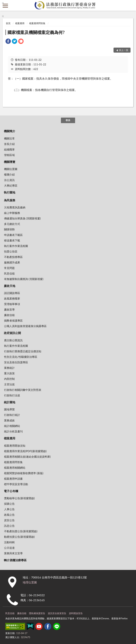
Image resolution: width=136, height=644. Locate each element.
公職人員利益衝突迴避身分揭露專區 (25, 326)
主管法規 (9, 384)
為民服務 (10, 200)
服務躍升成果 (12, 262)
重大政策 (9, 373)
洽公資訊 (9, 180)
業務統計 (9, 368)
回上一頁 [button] (124, 50)
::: (3, 3)
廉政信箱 (9, 315)
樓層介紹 (9, 174)
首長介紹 (9, 144)
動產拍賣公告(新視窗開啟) (19, 537)
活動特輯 (9, 542)
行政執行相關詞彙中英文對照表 (23, 390)
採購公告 (9, 504)
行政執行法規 (12, 395)
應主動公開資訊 (13, 340)
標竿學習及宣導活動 (16, 484)
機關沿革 (9, 138)
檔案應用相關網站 (15, 468)
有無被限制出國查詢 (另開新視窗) (24, 279)
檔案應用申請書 (13, 479)
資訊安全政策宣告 (57, 613)
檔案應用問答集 (37, 23)
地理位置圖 (30, 582)
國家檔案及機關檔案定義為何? (36, 32)
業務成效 (9, 420)
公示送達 (9, 548)
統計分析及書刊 (13, 431)
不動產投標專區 (13, 257)
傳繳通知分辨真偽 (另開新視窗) (22, 218)
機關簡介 (10, 131)
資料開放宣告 (76, 613)
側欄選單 (5, 6)
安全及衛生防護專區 (16, 362)
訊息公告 (9, 526)
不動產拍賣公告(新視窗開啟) (21, 531)
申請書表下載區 (13, 235)
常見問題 (9, 268)
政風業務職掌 (12, 298)
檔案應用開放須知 (15, 446)
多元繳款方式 (12, 224)
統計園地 (10, 402)
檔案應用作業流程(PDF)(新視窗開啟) (25, 451)
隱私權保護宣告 (37, 613)
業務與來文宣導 (13, 553)
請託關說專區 (12, 293)
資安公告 (9, 520)
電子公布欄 (11, 491)
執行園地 (10, 192)
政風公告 (9, 515)
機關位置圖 (11, 169)
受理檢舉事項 (12, 304)
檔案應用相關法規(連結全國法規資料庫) (27, 457)
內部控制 (9, 379)
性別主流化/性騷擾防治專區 (21, 357)
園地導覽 (9, 409)
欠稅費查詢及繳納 (15, 207)
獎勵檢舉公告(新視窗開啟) (19, 498)
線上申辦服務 (12, 213)
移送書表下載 (12, 240)
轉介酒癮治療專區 (15, 560)
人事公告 (9, 509)
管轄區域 (9, 155)
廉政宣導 (9, 309)
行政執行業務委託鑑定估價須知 (23, 351)
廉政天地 (10, 286)
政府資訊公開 (12, 333)
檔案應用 (20, 23)
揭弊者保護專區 (13, 320)
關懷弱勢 (9, 229)
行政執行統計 (12, 415)
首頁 (8, 23)
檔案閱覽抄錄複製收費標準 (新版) (24, 473)
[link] (8, 42)
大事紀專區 (11, 185)
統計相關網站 (12, 426)
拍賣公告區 (11, 251)
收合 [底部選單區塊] (68, 120)
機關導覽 (10, 162)
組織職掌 (9, 149)
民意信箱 (9, 273)
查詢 (131, 5)
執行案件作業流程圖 (16, 246)
